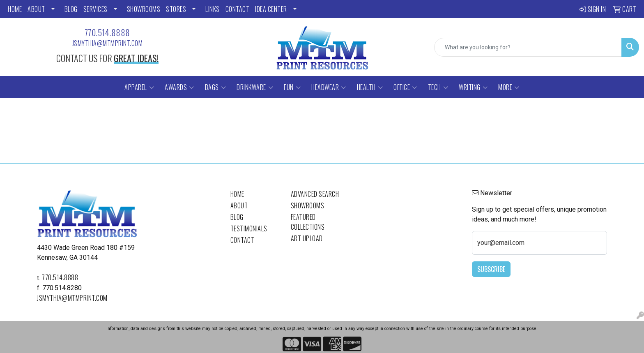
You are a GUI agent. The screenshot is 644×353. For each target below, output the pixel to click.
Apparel (139, 87)
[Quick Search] (528, 47)
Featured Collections (308, 222)
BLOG (71, 9)
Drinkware (255, 87)
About (239, 205)
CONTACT (238, 9)
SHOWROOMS (144, 9)
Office (405, 87)
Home (237, 194)
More (509, 87)
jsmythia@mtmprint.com (108, 43)
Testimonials (249, 228)
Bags (216, 87)
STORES (176, 9)
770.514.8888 (107, 32)
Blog (237, 217)
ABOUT (36, 9)
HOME (15, 9)
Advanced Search (315, 194)
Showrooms (308, 205)
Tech (438, 87)
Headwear (329, 87)
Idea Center (271, 9)
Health (370, 87)
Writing (473, 87)
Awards (179, 87)
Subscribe (491, 269)
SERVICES (95, 9)
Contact (243, 240)
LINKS (213, 9)
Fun (292, 87)
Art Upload (307, 238)
